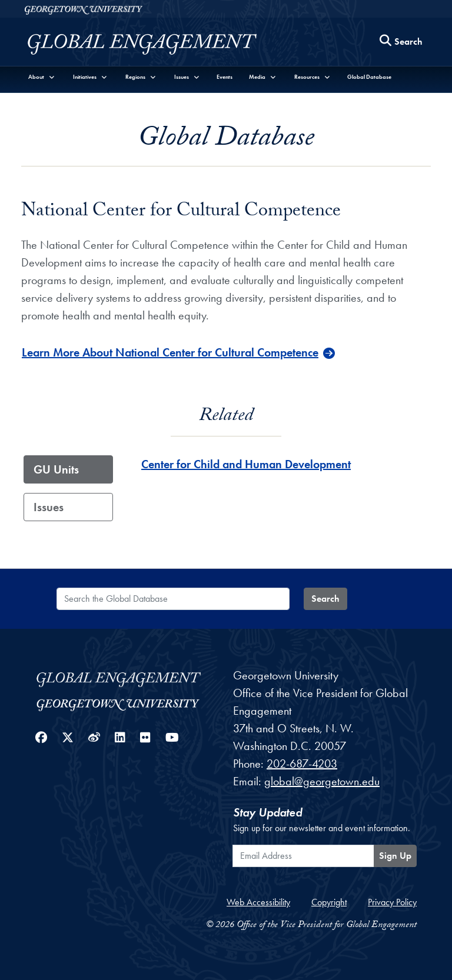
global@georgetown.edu (322, 781)
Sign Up (395, 856)
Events (225, 77)
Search (325, 599)
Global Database (369, 77)
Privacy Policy (392, 902)
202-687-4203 (302, 764)
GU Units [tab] (56, 469)
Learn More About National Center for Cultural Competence (170, 352)
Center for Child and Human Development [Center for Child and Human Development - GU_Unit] (246, 464)
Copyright (329, 902)
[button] (42, 77)
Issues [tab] (49, 507)
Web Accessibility (258, 902)
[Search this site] (401, 42)
